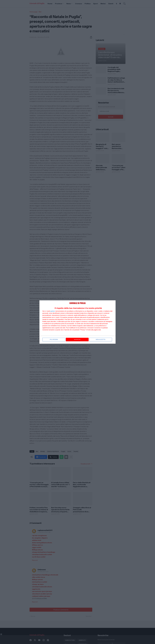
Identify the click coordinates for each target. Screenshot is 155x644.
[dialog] (77, 322)
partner (53, 311)
